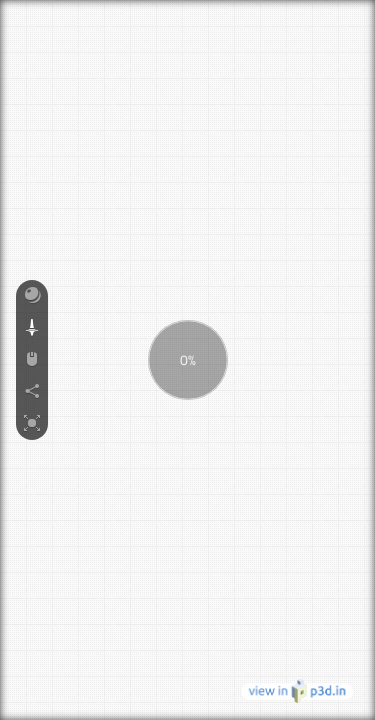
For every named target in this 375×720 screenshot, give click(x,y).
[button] (32, 296)
